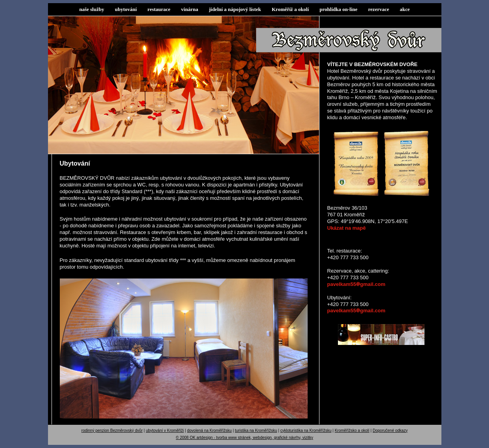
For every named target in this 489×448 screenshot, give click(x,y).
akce (405, 9)
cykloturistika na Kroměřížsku (306, 430)
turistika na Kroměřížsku (256, 430)
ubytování (126, 9)
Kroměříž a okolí (290, 9)
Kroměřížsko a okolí (352, 430)
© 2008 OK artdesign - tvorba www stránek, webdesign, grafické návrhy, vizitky (244, 438)
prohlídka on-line (338, 9)
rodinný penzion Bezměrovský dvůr (112, 430)
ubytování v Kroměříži (165, 430)
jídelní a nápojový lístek (235, 9)
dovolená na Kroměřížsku (209, 430)
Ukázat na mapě (347, 228)
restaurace (159, 9)
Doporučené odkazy (390, 430)
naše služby (92, 9)
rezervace (379, 9)
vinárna (189, 9)
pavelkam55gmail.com (356, 284)
